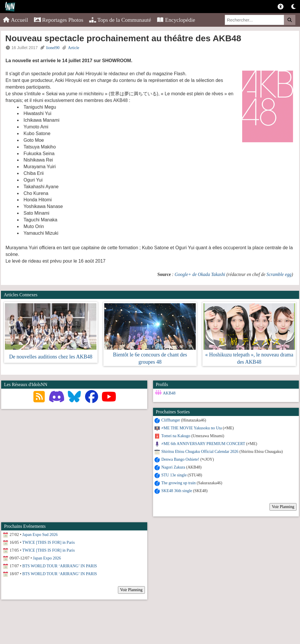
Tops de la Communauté (120, 20)
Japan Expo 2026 (47, 558)
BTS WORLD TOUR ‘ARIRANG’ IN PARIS (60, 566)
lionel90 (53, 48)
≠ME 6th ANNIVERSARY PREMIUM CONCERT (203, 444)
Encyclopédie (176, 20)
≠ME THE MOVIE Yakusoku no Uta (192, 428)
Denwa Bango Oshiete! (180, 459)
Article (74, 48)
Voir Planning (283, 507)
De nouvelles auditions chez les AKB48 (51, 357)
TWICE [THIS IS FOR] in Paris (49, 542)
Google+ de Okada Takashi (200, 274)
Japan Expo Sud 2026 (40, 535)
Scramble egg (279, 274)
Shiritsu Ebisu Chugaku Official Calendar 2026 (200, 452)
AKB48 (169, 393)
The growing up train (178, 483)
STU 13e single (174, 475)
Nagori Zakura (173, 467)
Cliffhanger (171, 420)
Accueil (16, 20)
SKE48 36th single (177, 491)
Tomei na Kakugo (176, 436)
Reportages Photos (59, 20)
